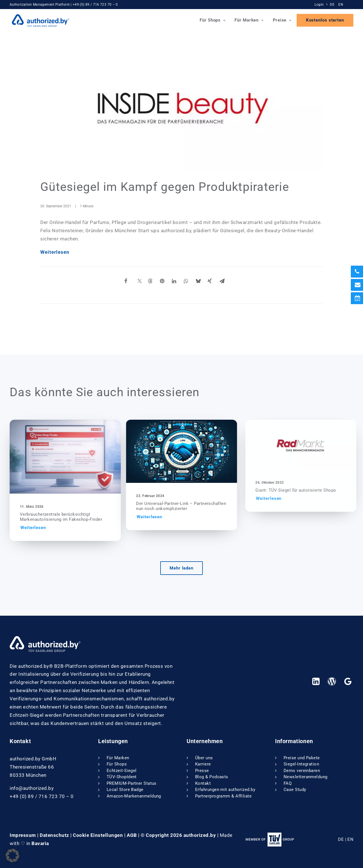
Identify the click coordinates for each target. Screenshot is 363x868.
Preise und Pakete (302, 758)
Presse (202, 771)
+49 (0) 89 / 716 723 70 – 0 (95, 5)
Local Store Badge (125, 790)
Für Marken (249, 20)
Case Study (295, 790)
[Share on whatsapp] (193, 283)
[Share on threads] (157, 283)
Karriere (203, 764)
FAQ (288, 783)
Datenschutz (54, 835)
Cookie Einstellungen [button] (98, 835)
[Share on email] (229, 283)
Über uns (204, 758)
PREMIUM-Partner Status (132, 783)
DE (332, 5)
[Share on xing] (217, 283)
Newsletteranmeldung (306, 777)
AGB (132, 835)
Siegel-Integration (301, 764)
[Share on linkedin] (181, 283)
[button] (73, 457)
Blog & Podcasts (212, 777)
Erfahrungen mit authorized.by (225, 790)
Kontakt (203, 783)
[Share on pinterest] (169, 283)
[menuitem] (322, 5)
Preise (282, 20)
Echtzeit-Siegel (122, 771)
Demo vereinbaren (302, 771)
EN (341, 5)
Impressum (23, 835)
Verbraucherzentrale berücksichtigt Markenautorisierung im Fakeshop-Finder (68, 517)
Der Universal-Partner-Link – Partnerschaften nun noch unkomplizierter (201, 506)
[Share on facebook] (134, 283)
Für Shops (213, 20)
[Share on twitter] (145, 283)
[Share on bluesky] (205, 283)
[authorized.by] (38, 21)
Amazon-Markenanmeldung (134, 796)
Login (321, 5)
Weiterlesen (55, 252)
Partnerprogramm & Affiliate (223, 796)
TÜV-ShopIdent (122, 777)
